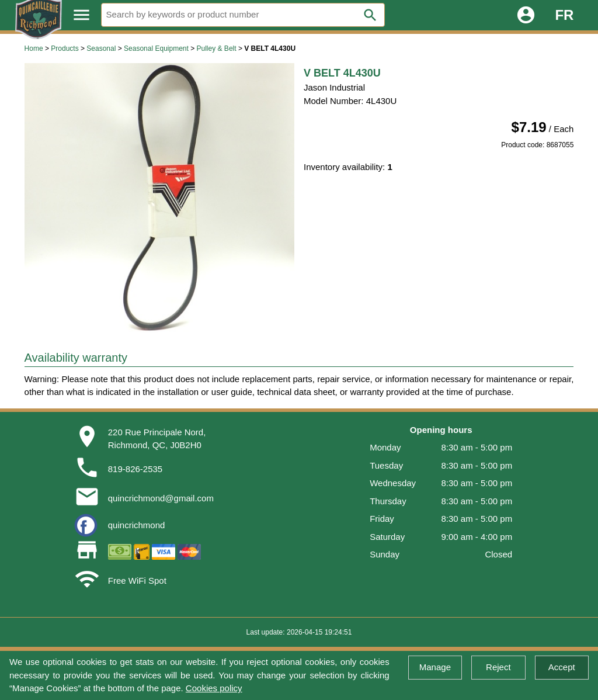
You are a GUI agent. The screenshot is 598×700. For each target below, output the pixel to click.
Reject (498, 667)
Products (65, 48)
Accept (562, 667)
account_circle (526, 15)
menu (81, 15)
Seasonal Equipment (156, 48)
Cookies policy (214, 688)
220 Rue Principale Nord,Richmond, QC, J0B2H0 (157, 439)
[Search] (243, 15)
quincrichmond (137, 525)
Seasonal (101, 48)
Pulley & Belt (217, 48)
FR (564, 15)
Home (34, 48)
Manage (435, 667)
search (370, 15)
